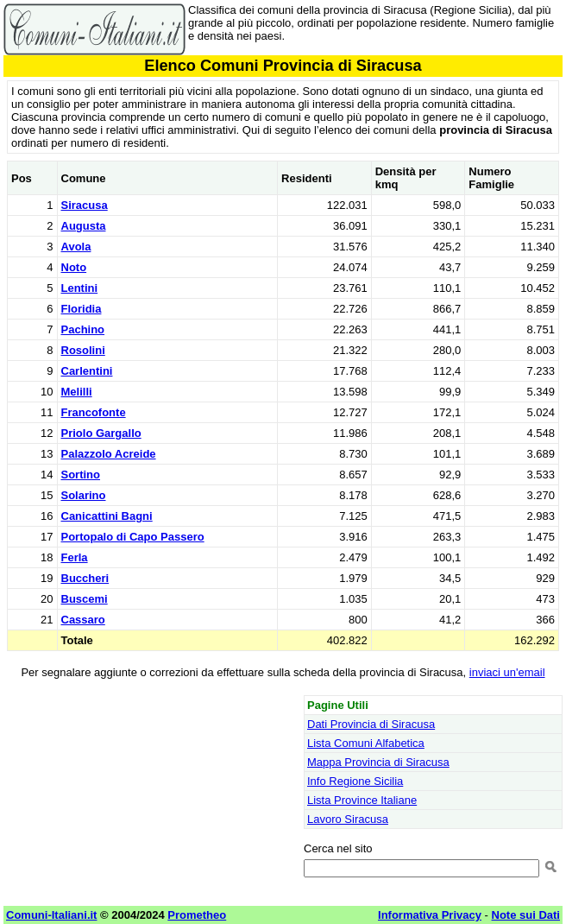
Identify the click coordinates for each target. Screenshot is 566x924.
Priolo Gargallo (101, 433)
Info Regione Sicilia (355, 781)
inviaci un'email (507, 672)
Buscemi (85, 599)
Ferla (75, 557)
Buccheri (85, 578)
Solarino (84, 495)
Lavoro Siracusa (348, 819)
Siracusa (85, 205)
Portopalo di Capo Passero (133, 537)
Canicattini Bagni (107, 516)
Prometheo (197, 915)
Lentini (80, 288)
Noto (74, 267)
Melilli (77, 392)
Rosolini (83, 350)
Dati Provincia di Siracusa (371, 724)
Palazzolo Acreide (109, 454)
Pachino (83, 329)
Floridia (82, 309)
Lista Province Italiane (362, 800)
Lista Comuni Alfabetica (366, 743)
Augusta (84, 226)
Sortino (81, 475)
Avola (76, 247)
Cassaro (83, 620)
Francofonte (94, 412)
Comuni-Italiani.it (51, 915)
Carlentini (87, 371)
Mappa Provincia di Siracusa (378, 762)
